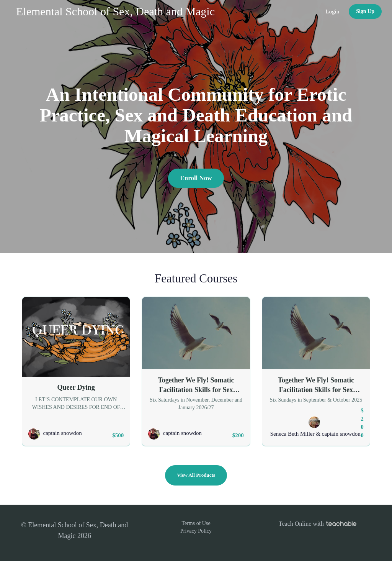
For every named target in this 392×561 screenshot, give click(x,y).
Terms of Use (196, 523)
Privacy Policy (196, 531)
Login (332, 11)
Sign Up (365, 11)
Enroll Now (196, 178)
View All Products (196, 475)
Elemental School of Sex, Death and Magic (115, 11)
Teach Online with (318, 524)
